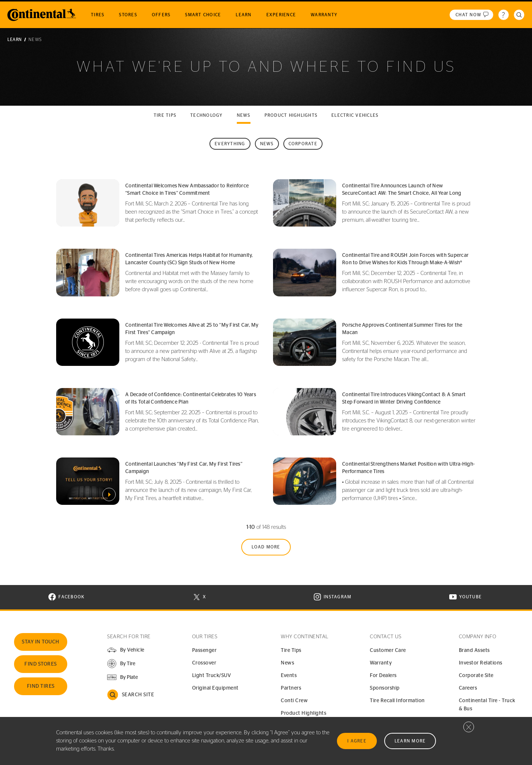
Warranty (381, 663)
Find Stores (41, 664)
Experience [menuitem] (281, 15)
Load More (266, 547)
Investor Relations (481, 663)
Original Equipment (215, 688)
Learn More (410, 741)
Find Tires (41, 686)
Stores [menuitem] (128, 15)
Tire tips (165, 115)
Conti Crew (294, 701)
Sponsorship (385, 688)
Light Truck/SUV (212, 676)
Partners (291, 688)
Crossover (204, 663)
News (244, 115)
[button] (121, 664)
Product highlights (291, 115)
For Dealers (383, 676)
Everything (230, 144)
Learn (15, 40)
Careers (468, 688)
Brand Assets (474, 650)
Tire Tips (291, 650)
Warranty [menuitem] (324, 15)
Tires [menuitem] (98, 15)
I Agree (357, 741)
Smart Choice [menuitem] (203, 15)
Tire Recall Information (397, 701)
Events (289, 676)
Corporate (303, 144)
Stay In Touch (41, 642)
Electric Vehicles (355, 115)
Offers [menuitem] (161, 15)
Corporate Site (476, 676)
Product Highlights (303, 713)
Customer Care (388, 650)
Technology (207, 115)
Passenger (204, 650)
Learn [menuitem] (243, 15)
